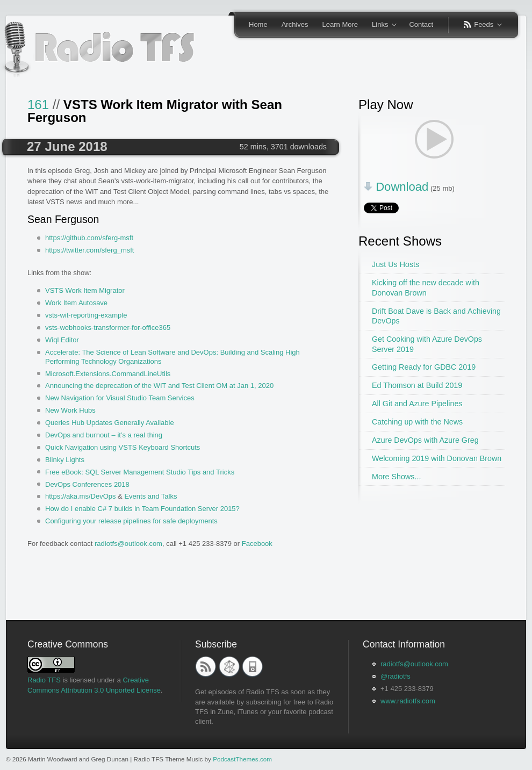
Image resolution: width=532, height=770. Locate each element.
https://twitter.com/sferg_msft (89, 250)
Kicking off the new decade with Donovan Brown (426, 288)
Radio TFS (44, 680)
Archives (295, 24)
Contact (421, 24)
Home (258, 24)
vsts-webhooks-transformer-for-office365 (108, 328)
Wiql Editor (62, 340)
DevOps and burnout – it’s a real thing (104, 435)
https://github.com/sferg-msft (89, 238)
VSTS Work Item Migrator (85, 290)
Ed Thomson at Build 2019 (417, 385)
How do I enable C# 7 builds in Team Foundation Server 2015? (142, 509)
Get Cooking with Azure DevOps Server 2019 (427, 344)
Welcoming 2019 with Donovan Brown (437, 458)
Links (381, 25)
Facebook (257, 544)
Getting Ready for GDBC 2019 (424, 367)
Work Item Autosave (76, 303)
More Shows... (396, 477)
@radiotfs (396, 676)
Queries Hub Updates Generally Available (110, 423)
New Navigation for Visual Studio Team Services (120, 398)
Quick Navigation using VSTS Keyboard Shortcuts (123, 447)
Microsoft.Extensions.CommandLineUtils (108, 374)
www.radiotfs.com (408, 701)
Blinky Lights (65, 460)
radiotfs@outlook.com (128, 544)
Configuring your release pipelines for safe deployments (131, 521)
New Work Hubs (70, 410)
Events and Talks (150, 496)
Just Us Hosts (396, 264)
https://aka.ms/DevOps (81, 496)
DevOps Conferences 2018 (87, 484)
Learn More (340, 24)
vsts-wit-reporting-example (86, 315)
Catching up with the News (417, 422)
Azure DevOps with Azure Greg (425, 440)
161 (38, 105)
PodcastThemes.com (242, 759)
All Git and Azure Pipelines (417, 404)
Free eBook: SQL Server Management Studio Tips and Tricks (140, 472)
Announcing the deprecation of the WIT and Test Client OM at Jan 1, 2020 (159, 386)
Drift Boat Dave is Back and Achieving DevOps (436, 316)
